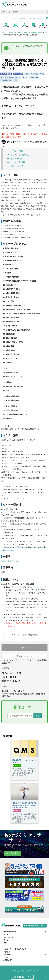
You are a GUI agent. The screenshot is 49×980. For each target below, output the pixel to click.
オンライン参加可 (6, 74)
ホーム (4, 33)
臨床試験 (11, 77)
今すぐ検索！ (12, 853)
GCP (3, 77)
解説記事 (17, 766)
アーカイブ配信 (18, 74)
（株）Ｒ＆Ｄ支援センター (11, 561)
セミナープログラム (18, 155)
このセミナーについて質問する (25, 635)
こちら (35, 587)
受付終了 (25, 648)
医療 (27, 74)
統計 (16, 81)
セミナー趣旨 (15, 151)
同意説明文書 (34, 77)
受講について (15, 166)
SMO (18, 77)
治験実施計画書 (6, 81)
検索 (38, 716)
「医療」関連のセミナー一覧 (33, 33)
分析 (25, 77)
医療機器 (35, 74)
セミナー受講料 (16, 162)
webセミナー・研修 (14, 33)
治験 (42, 74)
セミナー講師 (15, 159)
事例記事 (17, 811)
